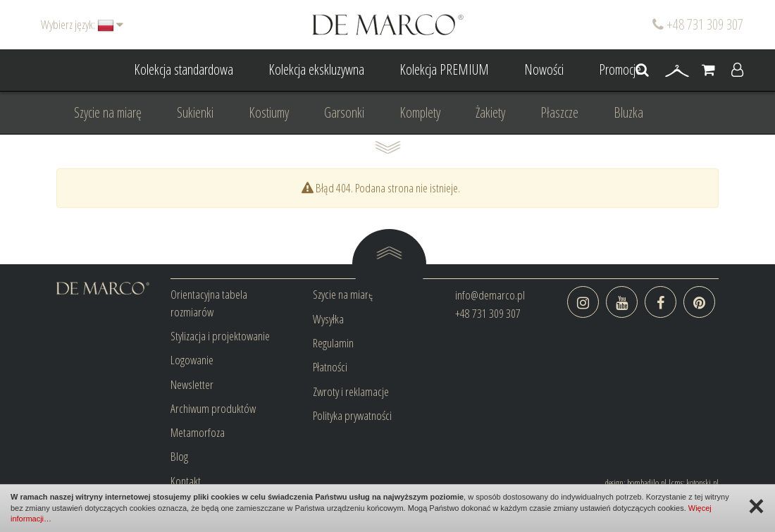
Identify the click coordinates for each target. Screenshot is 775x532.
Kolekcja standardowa (184, 69)
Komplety (420, 112)
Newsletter (192, 384)
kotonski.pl (702, 483)
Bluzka (628, 112)
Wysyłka (328, 319)
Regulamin (333, 343)
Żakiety (490, 112)
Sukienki (195, 112)
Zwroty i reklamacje (351, 391)
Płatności (330, 367)
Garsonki (344, 112)
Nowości (544, 69)
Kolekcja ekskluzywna (316, 69)
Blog (179, 456)
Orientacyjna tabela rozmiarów (209, 303)
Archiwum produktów (213, 408)
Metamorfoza (198, 432)
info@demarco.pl (490, 295)
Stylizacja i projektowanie (220, 336)
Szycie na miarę (108, 112)
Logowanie (192, 360)
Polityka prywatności (352, 415)
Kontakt (186, 481)
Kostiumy (269, 112)
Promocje (620, 69)
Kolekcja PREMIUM (444, 69)
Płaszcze (559, 112)
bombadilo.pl (647, 483)
